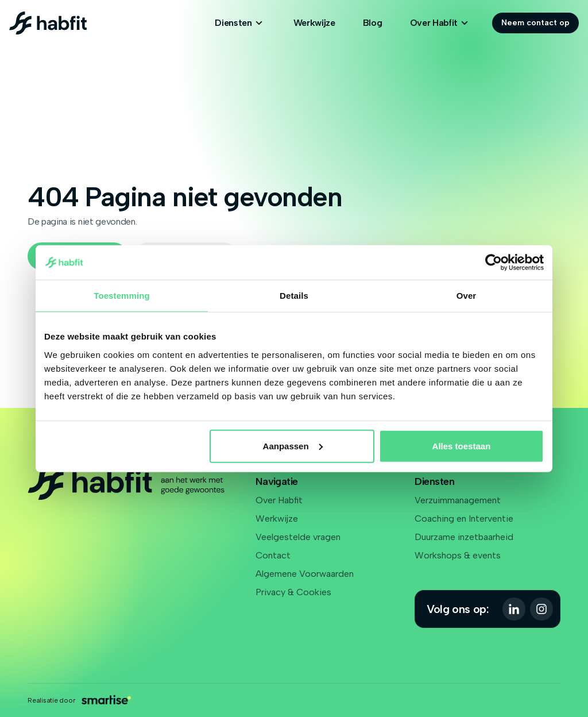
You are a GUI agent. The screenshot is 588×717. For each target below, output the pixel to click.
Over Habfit (279, 500)
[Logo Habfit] (48, 23)
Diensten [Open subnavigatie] (240, 23)
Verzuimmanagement (458, 500)
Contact (273, 555)
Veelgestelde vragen (298, 537)
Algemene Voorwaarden (305, 574)
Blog (373, 23)
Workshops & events (458, 555)
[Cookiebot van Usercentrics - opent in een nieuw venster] (494, 263)
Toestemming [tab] (122, 296)
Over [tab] (467, 296)
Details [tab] (294, 296)
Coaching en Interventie (464, 519)
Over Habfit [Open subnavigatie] (441, 23)
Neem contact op (535, 23)
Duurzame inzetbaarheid (464, 537)
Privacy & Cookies (293, 592)
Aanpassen (293, 446)
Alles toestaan (462, 446)
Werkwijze (314, 23)
